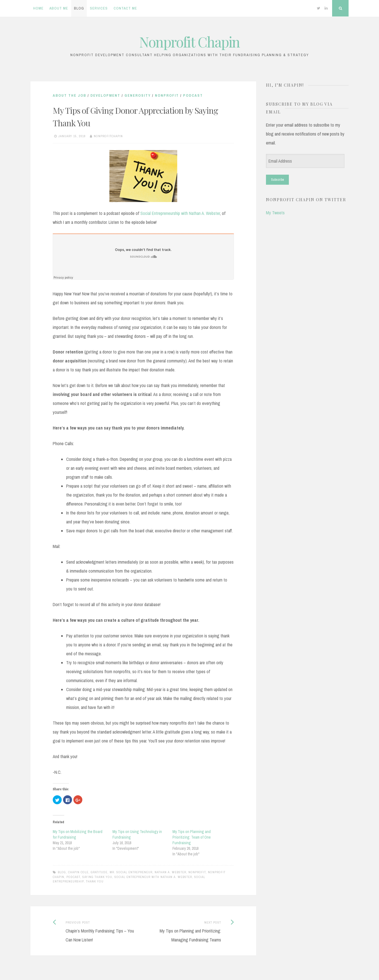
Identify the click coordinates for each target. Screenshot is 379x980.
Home (38, 8)
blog (62, 872)
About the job (69, 95)
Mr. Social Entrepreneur (131, 872)
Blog (79, 8)
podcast (73, 877)
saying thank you (97, 877)
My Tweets (275, 213)
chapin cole (78, 872)
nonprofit (197, 872)
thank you (95, 881)
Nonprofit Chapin (189, 42)
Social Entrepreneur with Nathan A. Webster (153, 877)
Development (105, 95)
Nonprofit (167, 95)
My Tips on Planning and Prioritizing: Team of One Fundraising (192, 837)
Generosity (138, 95)
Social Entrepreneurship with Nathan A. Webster (180, 213)
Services (99, 8)
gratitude (99, 872)
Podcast (193, 95)
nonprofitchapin (108, 136)
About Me (59, 8)
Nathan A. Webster (170, 872)
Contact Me (125, 8)
